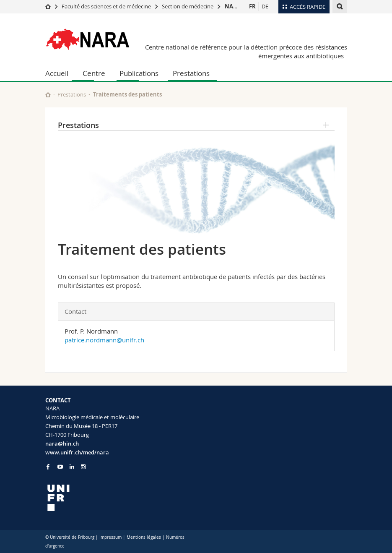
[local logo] (118, 498)
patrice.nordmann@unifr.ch (104, 340)
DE (265, 6)
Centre (94, 73)
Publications (139, 73)
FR (252, 6)
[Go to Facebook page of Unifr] (48, 467)
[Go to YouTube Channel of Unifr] (60, 467)
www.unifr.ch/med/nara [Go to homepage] (77, 452)
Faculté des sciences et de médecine (106, 6)
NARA (233, 6)
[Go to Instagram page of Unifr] (83, 467)
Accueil (57, 73)
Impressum (110, 537)
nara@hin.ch (62, 443)
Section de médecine (188, 6)
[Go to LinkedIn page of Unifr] (72, 467)
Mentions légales (144, 537)
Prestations (191, 73)
